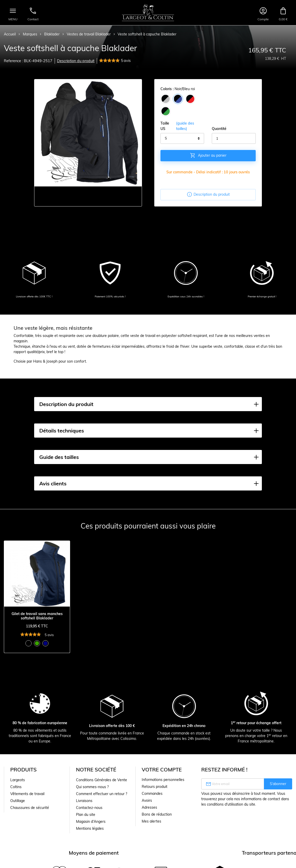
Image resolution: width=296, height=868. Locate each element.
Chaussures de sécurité (30, 808)
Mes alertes (151, 821)
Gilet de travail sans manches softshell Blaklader (37, 616)
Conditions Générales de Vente (102, 780)
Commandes (152, 794)
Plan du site (86, 815)
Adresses (149, 807)
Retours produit (155, 787)
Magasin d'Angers (91, 822)
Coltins (16, 787)
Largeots (18, 780)
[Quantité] (234, 138)
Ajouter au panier (208, 155)
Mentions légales (90, 828)
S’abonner (278, 784)
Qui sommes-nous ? (92, 787)
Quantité (219, 129)
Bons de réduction (157, 814)
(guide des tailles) (185, 126)
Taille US (182, 126)
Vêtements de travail (27, 794)
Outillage (18, 801)
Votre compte (162, 770)
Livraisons (84, 801)
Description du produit (76, 61)
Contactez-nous (89, 808)
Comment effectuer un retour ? (102, 794)
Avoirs (147, 800)
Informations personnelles (163, 780)
